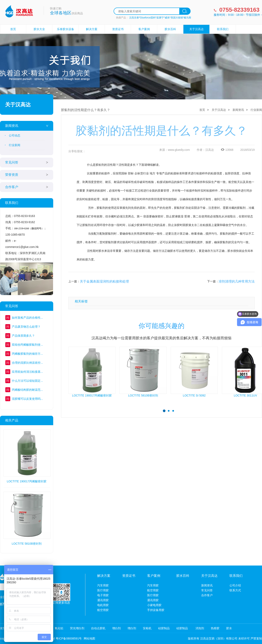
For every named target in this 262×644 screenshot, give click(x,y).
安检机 (147, 628)
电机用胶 (103, 605)
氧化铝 (59, 628)
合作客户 (12, 187)
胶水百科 (170, 29)
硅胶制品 (164, 628)
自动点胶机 (98, 628)
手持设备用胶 (156, 610)
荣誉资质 (12, 175)
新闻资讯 (12, 126)
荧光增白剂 (77, 628)
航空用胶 (103, 610)
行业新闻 (15, 145)
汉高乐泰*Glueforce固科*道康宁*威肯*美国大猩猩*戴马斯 (160, 18)
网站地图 (89, 638)
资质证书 (118, 29)
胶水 (229, 628)
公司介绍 (235, 585)
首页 (13, 29)
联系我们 (223, 29)
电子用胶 (103, 595)
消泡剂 (199, 628)
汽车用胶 (103, 585)
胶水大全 (39, 29)
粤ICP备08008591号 (69, 638)
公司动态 (15, 135)
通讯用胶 (103, 600)
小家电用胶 (154, 605)
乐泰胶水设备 (65, 29)
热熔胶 (215, 628)
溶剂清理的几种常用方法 (237, 281)
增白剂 (116, 628)
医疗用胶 (103, 590)
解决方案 (92, 29)
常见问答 (12, 162)
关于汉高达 (196, 29)
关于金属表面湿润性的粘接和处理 (104, 281)
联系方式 (235, 590)
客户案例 (144, 29)
